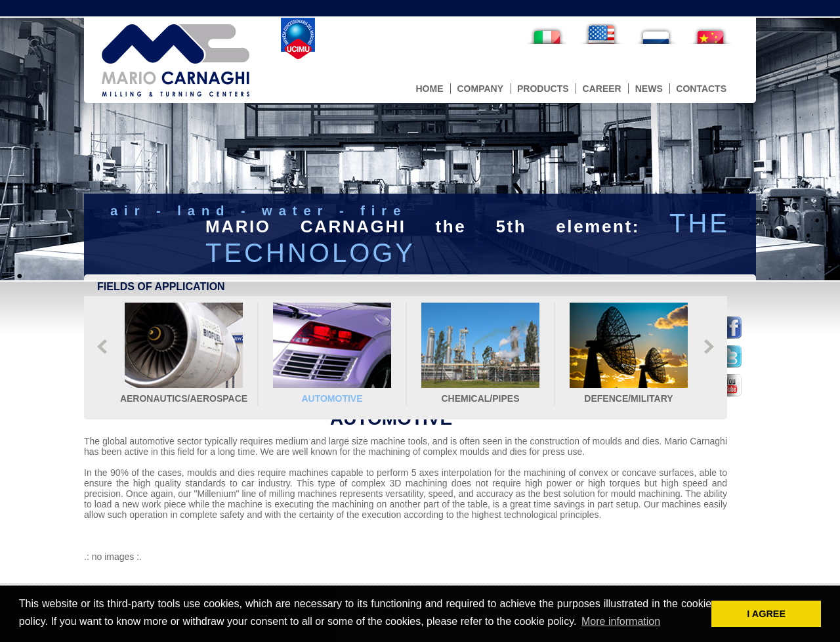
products (543, 89)
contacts (701, 89)
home (429, 89)
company (480, 89)
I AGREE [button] (766, 614)
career (602, 89)
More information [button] (621, 621)
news (649, 89)
